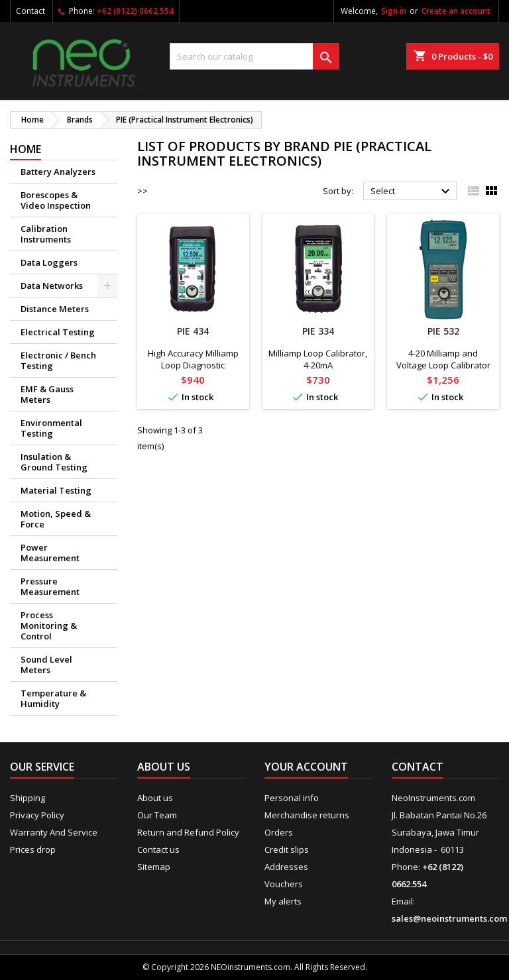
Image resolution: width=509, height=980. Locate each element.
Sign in (394, 11)
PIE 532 (443, 331)
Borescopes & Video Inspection (56, 200)
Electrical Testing (58, 332)
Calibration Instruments (46, 234)
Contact (30, 11)
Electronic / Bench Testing (58, 360)
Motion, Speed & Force (56, 519)
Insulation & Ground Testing (54, 462)
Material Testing (56, 490)
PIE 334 (318, 331)
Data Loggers (49, 262)
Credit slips (287, 849)
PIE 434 (193, 331)
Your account (306, 767)
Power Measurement (50, 553)
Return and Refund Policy (188, 832)
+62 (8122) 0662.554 (135, 11)
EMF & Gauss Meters (47, 394)
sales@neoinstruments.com (449, 918)
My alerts (283, 901)
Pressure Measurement (50, 586)
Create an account (456, 11)
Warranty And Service (54, 832)
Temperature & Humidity (53, 698)
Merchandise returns (307, 815)
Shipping (28, 798)
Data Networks (52, 286)
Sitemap (154, 867)
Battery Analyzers (58, 172)
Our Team (157, 815)
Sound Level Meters (46, 665)
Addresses (286, 867)
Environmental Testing (51, 428)
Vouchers (284, 884)
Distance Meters (55, 309)
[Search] (254, 56)
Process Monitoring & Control (49, 626)
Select (412, 191)
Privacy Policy (37, 815)
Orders (279, 832)
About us (155, 798)
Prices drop (33, 849)
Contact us (158, 849)
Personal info (292, 798)
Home (26, 149)
